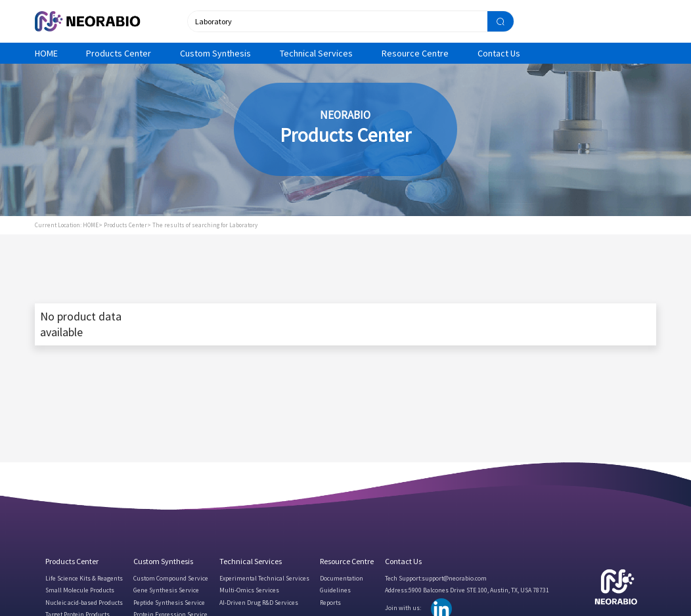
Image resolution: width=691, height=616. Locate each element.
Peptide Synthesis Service (169, 603)
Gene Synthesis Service (166, 590)
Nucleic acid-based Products (84, 603)
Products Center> (127, 225)
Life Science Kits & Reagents (84, 578)
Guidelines (335, 590)
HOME (46, 54)
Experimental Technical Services (264, 578)
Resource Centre (415, 54)
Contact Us (499, 54)
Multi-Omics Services (249, 590)
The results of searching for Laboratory (205, 225)
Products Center (119, 54)
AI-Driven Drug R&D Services (259, 603)
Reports (330, 603)
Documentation (342, 578)
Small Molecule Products (80, 590)
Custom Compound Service (171, 578)
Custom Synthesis (215, 54)
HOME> (93, 225)
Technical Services (316, 54)
